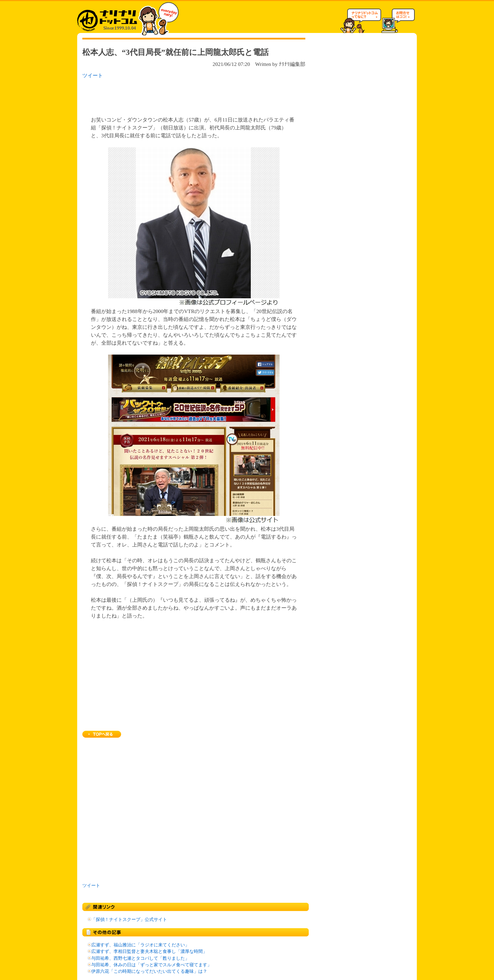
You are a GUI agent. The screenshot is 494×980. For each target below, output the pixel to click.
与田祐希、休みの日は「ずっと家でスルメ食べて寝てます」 (151, 965)
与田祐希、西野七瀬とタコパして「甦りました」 (140, 958)
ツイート (93, 75)
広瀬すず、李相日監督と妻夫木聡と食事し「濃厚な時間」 (149, 952)
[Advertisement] (171, 95)
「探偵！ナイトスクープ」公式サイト (129, 920)
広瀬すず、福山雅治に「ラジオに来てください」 (140, 945)
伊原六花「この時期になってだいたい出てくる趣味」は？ (149, 971)
